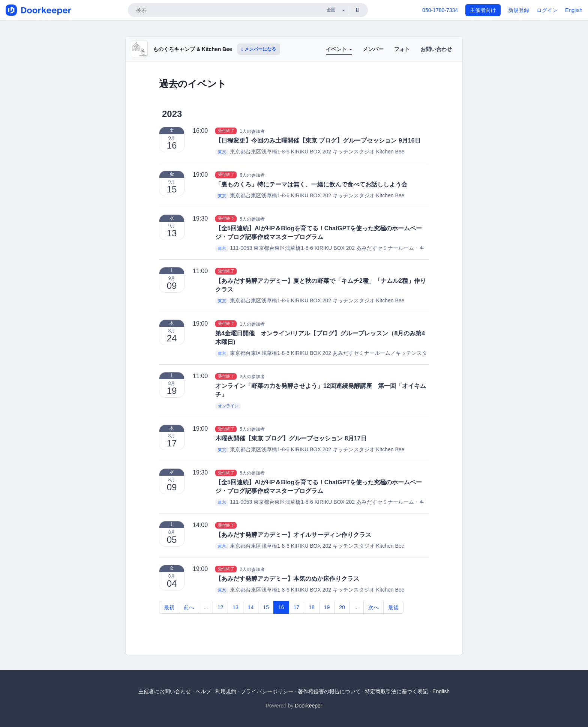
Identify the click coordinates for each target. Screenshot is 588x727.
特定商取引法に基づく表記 (396, 691)
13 (235, 607)
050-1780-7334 (440, 10)
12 (220, 607)
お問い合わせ (436, 49)
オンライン (228, 406)
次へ (373, 607)
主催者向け (483, 10)
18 (312, 607)
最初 (169, 607)
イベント (339, 49)
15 (266, 607)
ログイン (547, 10)
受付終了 (226, 131)
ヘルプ (203, 691)
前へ (189, 607)
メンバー (373, 49)
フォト (402, 49)
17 (297, 607)
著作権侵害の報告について (329, 691)
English (574, 10)
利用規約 (226, 691)
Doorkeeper (308, 706)
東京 (222, 152)
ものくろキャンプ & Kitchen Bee (193, 49)
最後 (393, 607)
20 (342, 607)
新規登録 (519, 10)
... (206, 607)
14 (251, 607)
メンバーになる (259, 49)
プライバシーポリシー (267, 691)
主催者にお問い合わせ (165, 691)
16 (281, 607)
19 (327, 607)
